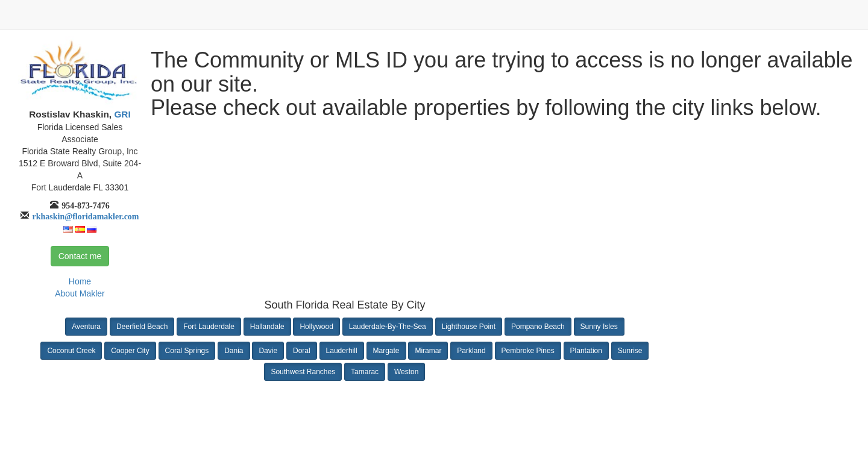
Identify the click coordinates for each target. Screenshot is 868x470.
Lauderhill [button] (342, 351)
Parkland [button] (471, 351)
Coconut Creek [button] (71, 351)
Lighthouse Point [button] (469, 327)
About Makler (80, 293)
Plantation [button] (586, 351)
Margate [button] (386, 351)
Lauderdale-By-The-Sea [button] (388, 327)
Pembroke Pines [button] (528, 351)
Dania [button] (234, 351)
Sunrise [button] (630, 351)
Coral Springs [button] (187, 351)
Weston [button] (406, 372)
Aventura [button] (86, 327)
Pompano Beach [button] (538, 327)
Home (80, 281)
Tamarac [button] (365, 372)
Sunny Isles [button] (599, 327)
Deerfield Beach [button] (142, 327)
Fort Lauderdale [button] (209, 327)
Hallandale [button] (267, 327)
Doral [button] (302, 351)
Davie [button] (268, 351)
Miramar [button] (428, 351)
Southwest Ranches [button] (303, 372)
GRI (121, 114)
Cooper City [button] (130, 351)
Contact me (80, 256)
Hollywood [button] (316, 327)
